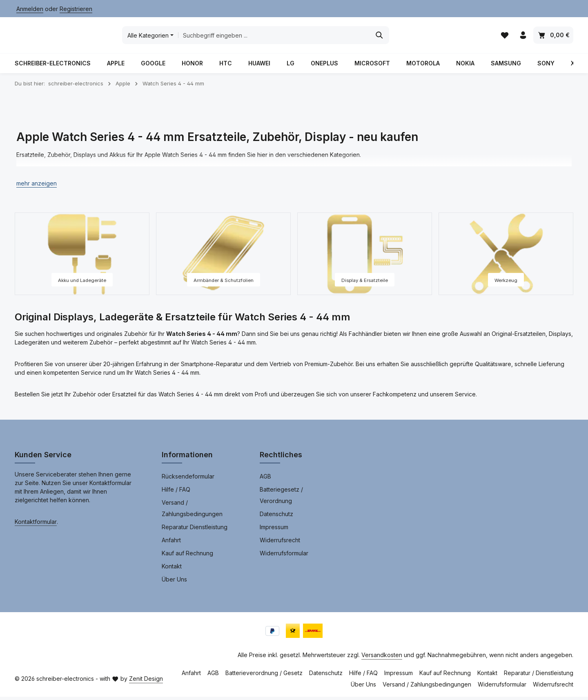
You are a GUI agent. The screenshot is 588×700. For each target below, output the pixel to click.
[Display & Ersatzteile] (365, 257)
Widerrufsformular (284, 556)
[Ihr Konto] (523, 37)
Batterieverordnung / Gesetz (264, 676)
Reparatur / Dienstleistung (539, 676)
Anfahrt (171, 543)
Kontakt (172, 569)
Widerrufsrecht (280, 543)
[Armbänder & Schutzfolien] (223, 257)
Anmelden (30, 9)
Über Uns (174, 583)
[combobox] (335, 37)
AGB (265, 480)
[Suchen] (440, 37)
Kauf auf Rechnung (187, 556)
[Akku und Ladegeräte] (82, 257)
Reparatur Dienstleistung (195, 530)
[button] (37, 187)
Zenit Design (146, 682)
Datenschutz (276, 517)
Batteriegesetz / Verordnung (281, 498)
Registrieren (76, 9)
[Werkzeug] (506, 257)
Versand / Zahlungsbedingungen (192, 511)
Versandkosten (382, 658)
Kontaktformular (36, 525)
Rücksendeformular (188, 480)
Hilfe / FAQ (176, 493)
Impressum (274, 530)
